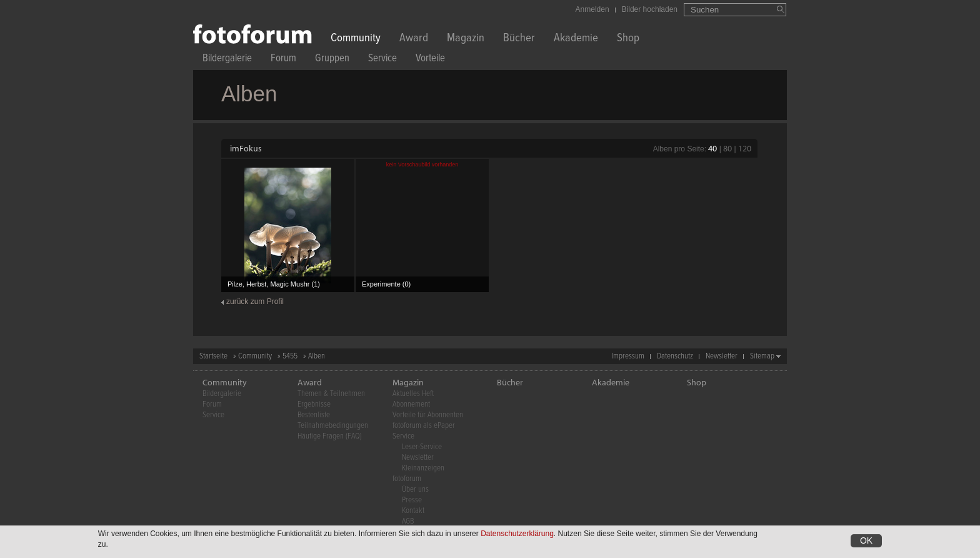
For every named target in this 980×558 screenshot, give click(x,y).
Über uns (415, 490)
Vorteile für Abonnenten (428, 415)
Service (382, 60)
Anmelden (592, 9)
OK (866, 541)
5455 (290, 356)
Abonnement (411, 404)
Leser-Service (422, 447)
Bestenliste (314, 415)
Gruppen (332, 60)
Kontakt (413, 511)
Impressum (628, 356)
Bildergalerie (227, 60)
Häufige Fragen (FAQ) (330, 436)
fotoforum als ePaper (424, 426)
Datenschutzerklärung (517, 534)
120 (745, 148)
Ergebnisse (314, 404)
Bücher (519, 39)
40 (712, 148)
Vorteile (430, 60)
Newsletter (722, 356)
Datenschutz (675, 356)
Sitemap (762, 356)
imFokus (246, 148)
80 (727, 148)
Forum (283, 60)
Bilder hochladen (650, 9)
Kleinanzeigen (423, 468)
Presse (412, 500)
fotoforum (407, 479)
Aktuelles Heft (413, 394)
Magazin (466, 39)
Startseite (213, 356)
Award (414, 39)
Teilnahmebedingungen (333, 426)
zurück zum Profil (255, 302)
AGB (408, 521)
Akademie (576, 39)
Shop (628, 39)
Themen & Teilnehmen (331, 394)
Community (356, 39)
